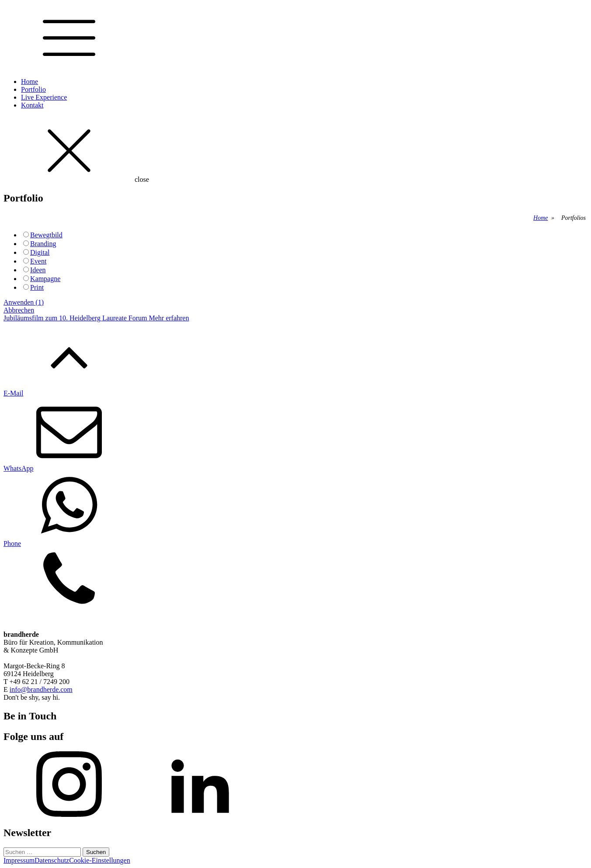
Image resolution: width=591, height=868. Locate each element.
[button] (295, 427)
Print (37, 287)
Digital (40, 252)
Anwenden (24, 302)
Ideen (38, 270)
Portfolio (33, 89)
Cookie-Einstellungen (100, 860)
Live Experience (44, 97)
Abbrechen (19, 310)
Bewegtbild (46, 235)
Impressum (19, 860)
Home (30, 82)
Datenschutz (52, 860)
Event (38, 261)
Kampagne (45, 279)
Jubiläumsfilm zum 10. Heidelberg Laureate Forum (75, 318)
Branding (43, 244)
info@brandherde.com (41, 689)
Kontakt (32, 105)
